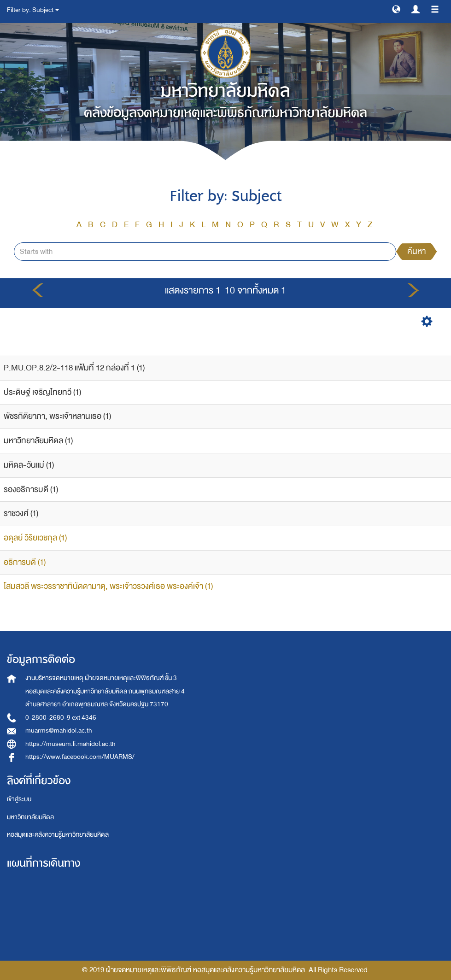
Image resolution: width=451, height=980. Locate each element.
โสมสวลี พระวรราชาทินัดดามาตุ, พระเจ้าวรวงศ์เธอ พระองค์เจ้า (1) (108, 586)
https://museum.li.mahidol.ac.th (70, 744)
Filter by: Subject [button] (33, 10)
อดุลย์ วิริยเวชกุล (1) (35, 538)
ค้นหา (416, 251)
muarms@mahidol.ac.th (59, 731)
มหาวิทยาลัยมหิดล (30, 817)
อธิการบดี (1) (25, 562)
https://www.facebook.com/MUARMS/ (80, 757)
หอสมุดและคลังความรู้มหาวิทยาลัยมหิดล (58, 835)
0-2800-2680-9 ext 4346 (61, 718)
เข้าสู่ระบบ (19, 799)
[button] (396, 9)
